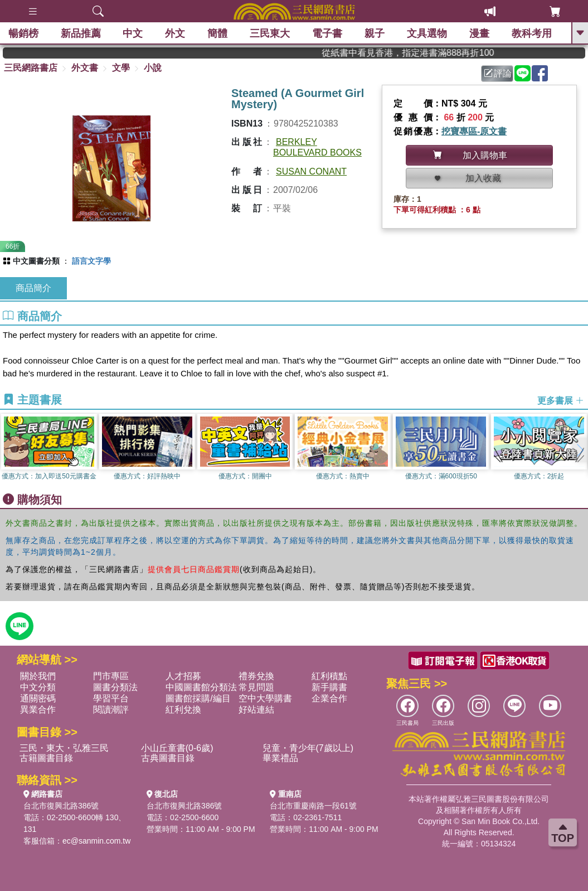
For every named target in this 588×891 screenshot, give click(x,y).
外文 (176, 33)
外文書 (85, 68)
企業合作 (329, 698)
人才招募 (183, 676)
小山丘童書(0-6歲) (177, 748)
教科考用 (532, 33)
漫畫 (479, 33)
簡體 (218, 33)
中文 (133, 33)
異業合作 (38, 710)
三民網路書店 (31, 68)
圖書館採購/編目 (198, 698)
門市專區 (111, 676)
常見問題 (256, 687)
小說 (153, 68)
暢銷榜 (23, 33)
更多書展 (561, 401)
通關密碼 (38, 698)
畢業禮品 (280, 758)
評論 (498, 73)
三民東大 (270, 33)
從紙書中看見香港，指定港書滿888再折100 (423, 53)
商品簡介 (33, 288)
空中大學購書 (265, 698)
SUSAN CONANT (311, 171)
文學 (121, 68)
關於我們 (38, 676)
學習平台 (111, 698)
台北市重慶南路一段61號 (313, 806)
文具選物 (427, 33)
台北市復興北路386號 (61, 806)
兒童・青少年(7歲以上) (308, 748)
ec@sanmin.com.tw (96, 841)
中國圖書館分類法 (201, 687)
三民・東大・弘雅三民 (64, 748)
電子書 (327, 33)
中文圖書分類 (36, 261)
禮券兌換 (256, 676)
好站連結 (256, 710)
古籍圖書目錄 (46, 758)
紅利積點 (329, 676)
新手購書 (329, 687)
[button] (580, 450)
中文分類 (38, 687)
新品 (81, 33)
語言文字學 (91, 261)
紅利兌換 (183, 710)
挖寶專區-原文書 (474, 131)
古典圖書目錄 (168, 758)
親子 (375, 33)
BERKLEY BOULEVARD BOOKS (317, 147)
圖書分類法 (115, 687)
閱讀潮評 (111, 710)
